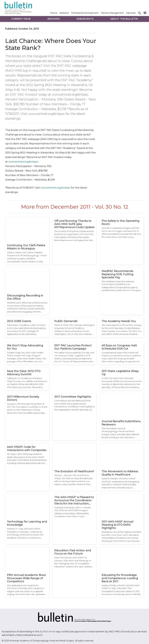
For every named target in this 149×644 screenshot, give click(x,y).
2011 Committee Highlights (73, 397)
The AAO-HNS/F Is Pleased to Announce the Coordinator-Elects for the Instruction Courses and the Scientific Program (74, 500)
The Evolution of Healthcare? (74, 471)
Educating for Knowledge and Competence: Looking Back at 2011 (120, 578)
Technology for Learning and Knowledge (27, 523)
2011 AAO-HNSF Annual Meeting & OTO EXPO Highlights (117, 525)
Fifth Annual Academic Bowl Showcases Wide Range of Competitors (26, 578)
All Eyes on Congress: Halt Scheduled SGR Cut (119, 347)
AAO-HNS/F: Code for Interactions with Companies (27, 448)
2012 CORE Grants (19, 321)
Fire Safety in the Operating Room (121, 222)
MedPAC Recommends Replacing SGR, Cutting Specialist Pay (118, 274)
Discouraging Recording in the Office (25, 297)
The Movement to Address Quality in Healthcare (120, 473)
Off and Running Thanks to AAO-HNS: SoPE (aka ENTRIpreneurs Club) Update (74, 224)
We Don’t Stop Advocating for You (25, 347)
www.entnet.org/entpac (23, 162)
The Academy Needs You (119, 321)
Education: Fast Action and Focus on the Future (73, 552)
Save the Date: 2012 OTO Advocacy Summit (24, 373)
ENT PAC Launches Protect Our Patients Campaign (73, 347)
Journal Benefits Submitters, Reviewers (121, 423)
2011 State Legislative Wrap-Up (121, 373)
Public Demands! (66, 321)
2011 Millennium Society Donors (23, 398)
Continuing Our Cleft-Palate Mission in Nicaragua (26, 247)
